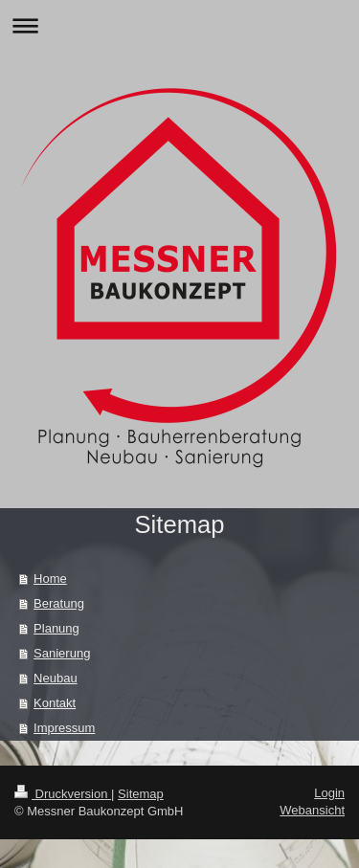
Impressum (64, 728)
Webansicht (312, 810)
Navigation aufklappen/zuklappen (179, 25)
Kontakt (55, 703)
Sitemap (141, 794)
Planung (56, 628)
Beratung (59, 603)
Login (329, 793)
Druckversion (63, 794)
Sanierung (62, 653)
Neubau (56, 678)
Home (50, 579)
